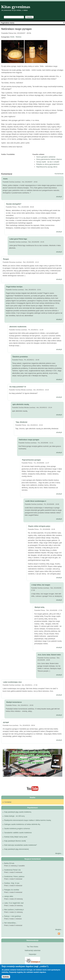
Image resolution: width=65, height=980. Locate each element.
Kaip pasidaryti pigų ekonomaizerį (16, 849)
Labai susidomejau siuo (12, 682)
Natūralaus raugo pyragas (29, 440)
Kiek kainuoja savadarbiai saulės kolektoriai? (20, 845)
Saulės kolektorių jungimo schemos (17, 829)
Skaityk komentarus (14, 702)
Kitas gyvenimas (16, 7)
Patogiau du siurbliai (12, 890)
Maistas (19, 37)
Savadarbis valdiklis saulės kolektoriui (18, 833)
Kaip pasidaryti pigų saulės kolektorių (18, 812)
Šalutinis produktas (20, 357)
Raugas (6, 259)
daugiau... (59, 853)
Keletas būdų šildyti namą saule (16, 837)
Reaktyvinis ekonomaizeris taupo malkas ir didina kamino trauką (28, 820)
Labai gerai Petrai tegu (18, 239)
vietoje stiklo (9, 896)
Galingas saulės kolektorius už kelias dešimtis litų (22, 824)
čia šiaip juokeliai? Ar (18, 387)
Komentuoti (59, 174)
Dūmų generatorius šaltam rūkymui (49, 159)
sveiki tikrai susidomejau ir (36, 501)
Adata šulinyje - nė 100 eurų (14, 816)
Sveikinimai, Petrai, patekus (14, 876)
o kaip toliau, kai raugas (41, 585)
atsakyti (59, 197)
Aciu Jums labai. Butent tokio (49, 655)
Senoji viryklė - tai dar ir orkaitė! (48, 162)
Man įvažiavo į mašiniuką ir (14, 910)
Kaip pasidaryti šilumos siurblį (15, 841)
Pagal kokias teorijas (14, 287)
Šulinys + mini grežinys (13, 916)
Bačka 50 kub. (9, 863)
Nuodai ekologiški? (14, 204)
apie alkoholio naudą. (21, 404)
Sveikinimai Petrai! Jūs (12, 870)
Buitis (13, 37)
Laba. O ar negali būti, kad (14, 903)
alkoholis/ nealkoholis (18, 327)
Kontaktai (8, 802)
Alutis (5, 179)
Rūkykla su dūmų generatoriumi (48, 164)
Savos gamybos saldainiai (46, 157)
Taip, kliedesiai (21, 422)
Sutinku (6, 977)
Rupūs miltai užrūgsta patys (39, 526)
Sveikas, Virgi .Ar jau (12, 883)
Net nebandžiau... (11, 923)
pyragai (6, 722)
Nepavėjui (32, 954)
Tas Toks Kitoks (32, 947)
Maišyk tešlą (40, 607)
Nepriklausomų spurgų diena (47, 167)
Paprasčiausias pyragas (31, 460)
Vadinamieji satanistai (33, 950)
